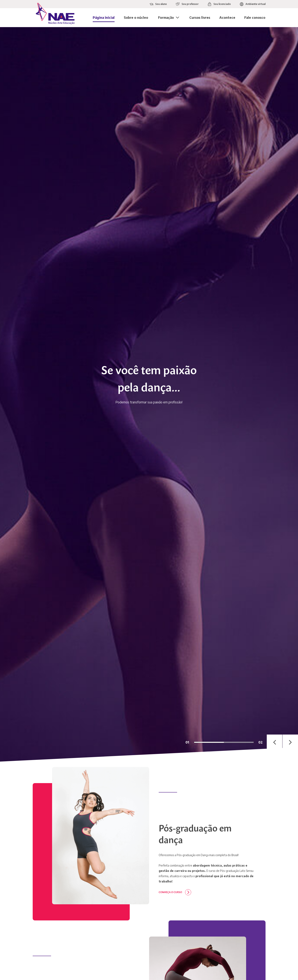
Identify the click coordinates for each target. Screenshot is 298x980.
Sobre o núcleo (136, 18)
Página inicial (104, 18)
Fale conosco (255, 18)
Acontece (227, 18)
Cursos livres (200, 18)
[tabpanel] (149, 394)
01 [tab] (187, 742)
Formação (166, 18)
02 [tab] (261, 742)
